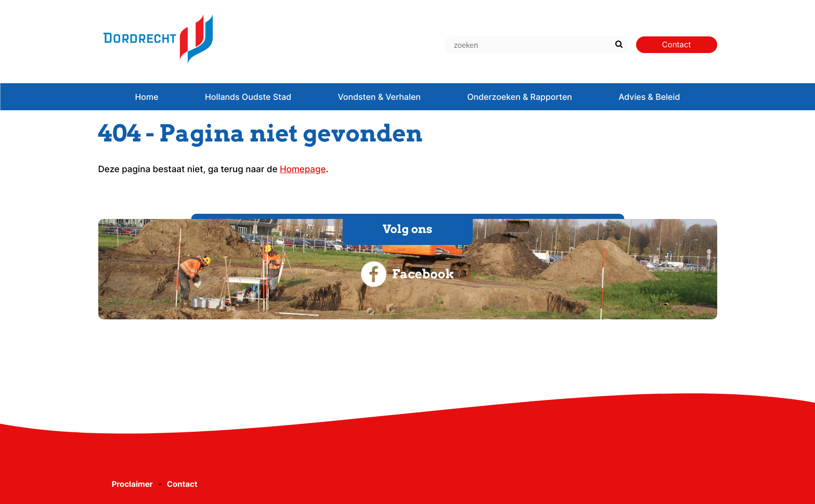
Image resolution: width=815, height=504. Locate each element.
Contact (182, 484)
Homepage (303, 170)
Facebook (407, 274)
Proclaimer (132, 484)
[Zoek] (619, 45)
